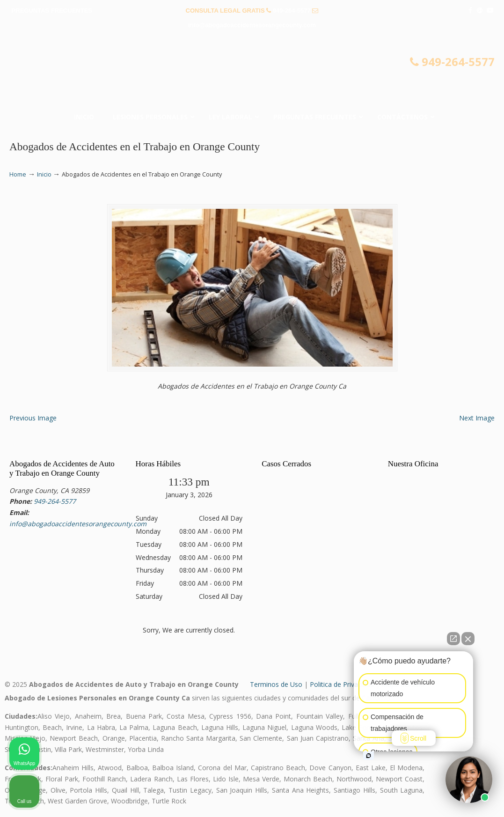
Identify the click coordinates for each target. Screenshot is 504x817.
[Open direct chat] (453, 639)
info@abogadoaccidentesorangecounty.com (252, 25)
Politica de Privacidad (342, 684)
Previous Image (33, 418)
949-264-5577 (292, 11)
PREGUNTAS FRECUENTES (52, 11)
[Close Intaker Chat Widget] (468, 639)
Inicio (44, 174)
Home (18, 174)
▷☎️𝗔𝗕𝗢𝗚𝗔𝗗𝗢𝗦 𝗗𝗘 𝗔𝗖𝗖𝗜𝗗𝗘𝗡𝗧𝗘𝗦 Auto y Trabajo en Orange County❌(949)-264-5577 (252, 73)
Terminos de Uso (276, 684)
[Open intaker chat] (369, 756)
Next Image (477, 418)
